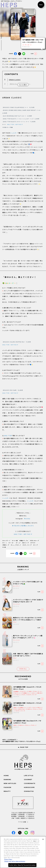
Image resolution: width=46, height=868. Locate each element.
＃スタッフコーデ (27, 545)
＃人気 (4, 547)
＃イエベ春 (15, 541)
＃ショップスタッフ (16, 545)
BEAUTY (7, 791)
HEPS (4, 740)
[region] (23, 852)
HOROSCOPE (29, 787)
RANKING (7, 780)
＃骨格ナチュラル (24, 541)
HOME (6, 776)
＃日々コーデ (25, 543)
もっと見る (23, 85)
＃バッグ (18, 543)
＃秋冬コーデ (6, 545)
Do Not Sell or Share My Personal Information (22, 865)
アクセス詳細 (22, 822)
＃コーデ (35, 545)
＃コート (5, 543)
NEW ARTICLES (10, 783)
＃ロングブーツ (6, 541)
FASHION (7, 787)
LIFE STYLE (29, 776)
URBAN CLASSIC (15, 80)
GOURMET (28, 780)
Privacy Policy (8, 859)
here (35, 841)
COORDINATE (12, 740)
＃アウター (33, 543)
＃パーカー (11, 543)
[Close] (43, 839)
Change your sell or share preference (15, 861)
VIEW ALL (23, 669)
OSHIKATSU (29, 791)
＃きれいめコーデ (34, 541)
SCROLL (1, 37)
